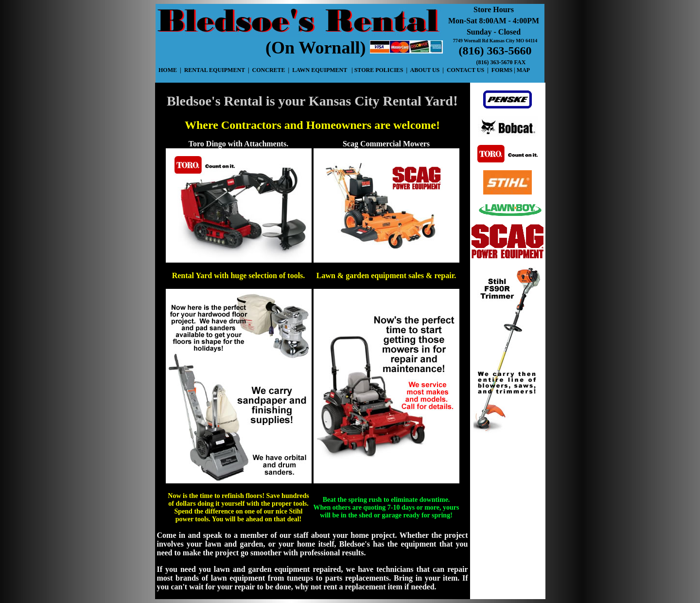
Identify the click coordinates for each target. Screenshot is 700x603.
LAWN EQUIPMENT (320, 70)
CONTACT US (466, 70)
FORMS (501, 70)
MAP (523, 70)
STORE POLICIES (380, 70)
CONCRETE (269, 70)
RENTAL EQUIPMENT (215, 70)
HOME (168, 70)
